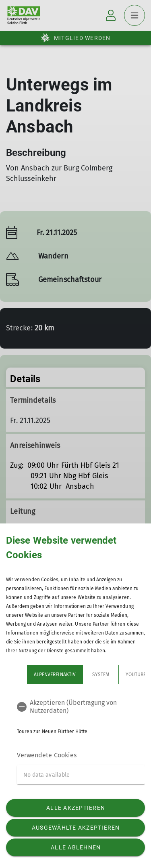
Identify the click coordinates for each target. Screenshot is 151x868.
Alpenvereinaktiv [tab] (55, 675)
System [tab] (101, 675)
